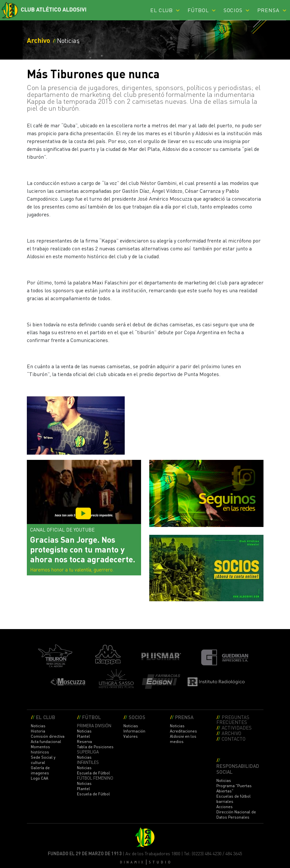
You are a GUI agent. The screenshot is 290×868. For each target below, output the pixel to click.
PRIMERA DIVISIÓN (94, 726)
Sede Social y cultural (43, 760)
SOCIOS (233, 10)
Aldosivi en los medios (183, 739)
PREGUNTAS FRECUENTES (233, 719)
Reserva (84, 741)
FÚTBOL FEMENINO (95, 778)
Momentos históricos (40, 749)
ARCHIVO (231, 733)
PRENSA (268, 10)
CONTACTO (234, 739)
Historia (38, 731)
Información (134, 731)
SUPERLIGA (88, 752)
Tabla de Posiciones (95, 747)
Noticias (38, 726)
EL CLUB (162, 10)
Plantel (83, 736)
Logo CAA (39, 778)
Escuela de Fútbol (93, 773)
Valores (131, 736)
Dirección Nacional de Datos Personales (236, 814)
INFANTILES (88, 762)
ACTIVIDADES (237, 727)
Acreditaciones (183, 731)
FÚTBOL (198, 10)
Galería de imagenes (40, 770)
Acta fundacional (46, 741)
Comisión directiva (48, 736)
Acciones (225, 807)
